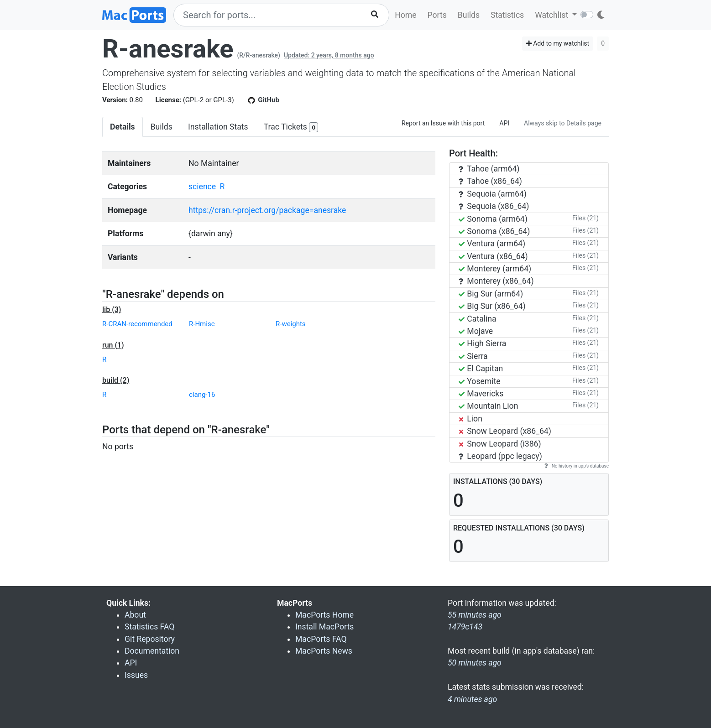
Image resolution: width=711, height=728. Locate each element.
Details (123, 127)
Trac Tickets (291, 127)
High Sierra (482, 343)
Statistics (507, 15)
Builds (469, 15)
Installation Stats (218, 127)
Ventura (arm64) (492, 244)
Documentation (152, 651)
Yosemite (480, 381)
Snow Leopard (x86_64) (505, 431)
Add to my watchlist (558, 43)
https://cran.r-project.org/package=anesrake (267, 210)
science (202, 187)
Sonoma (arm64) (493, 219)
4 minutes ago (472, 699)
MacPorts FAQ (321, 639)
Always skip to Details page (563, 123)
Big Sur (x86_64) (492, 306)
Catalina (478, 319)
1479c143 (465, 627)
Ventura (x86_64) (493, 256)
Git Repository (150, 639)
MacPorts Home (324, 615)
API (504, 123)
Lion (471, 419)
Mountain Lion (488, 406)
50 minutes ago (475, 663)
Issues (136, 675)
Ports (437, 15)
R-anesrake (168, 49)
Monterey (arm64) (495, 269)
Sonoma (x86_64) (494, 231)
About (135, 615)
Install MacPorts (324, 627)
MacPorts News (324, 651)
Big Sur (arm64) (491, 294)
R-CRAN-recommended (137, 324)
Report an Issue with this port (443, 123)
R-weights (291, 324)
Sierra (473, 356)
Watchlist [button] (552, 15)
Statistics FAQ (149, 627)
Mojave (476, 331)
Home (405, 15)
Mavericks (481, 394)
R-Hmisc (202, 324)
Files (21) (586, 218)
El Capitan (481, 369)
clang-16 (202, 395)
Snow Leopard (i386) (500, 444)
